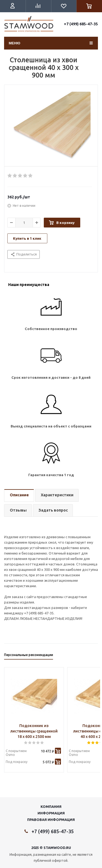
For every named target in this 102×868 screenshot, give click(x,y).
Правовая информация (51, 820)
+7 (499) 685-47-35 (81, 24)
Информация (51, 813)
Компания (51, 807)
